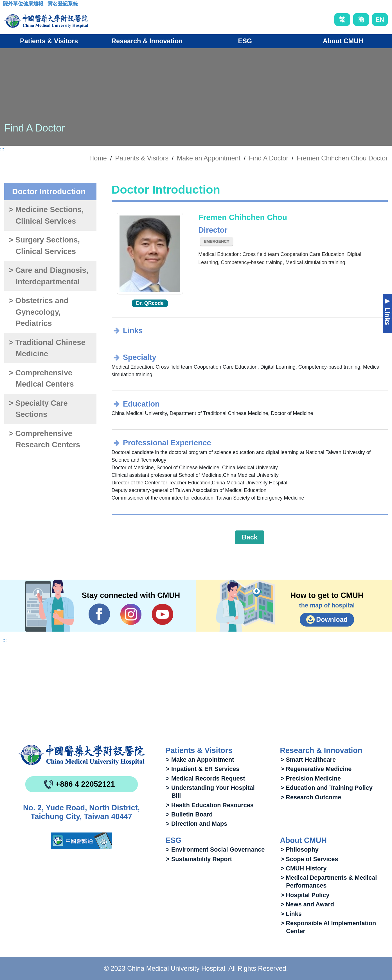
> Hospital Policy (305, 895)
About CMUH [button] (343, 41)
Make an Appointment (209, 158)
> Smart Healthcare (308, 760)
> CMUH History (304, 868)
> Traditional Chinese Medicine (47, 348)
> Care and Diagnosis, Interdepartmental (49, 276)
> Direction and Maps (197, 824)
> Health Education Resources (210, 805)
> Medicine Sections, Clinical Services (46, 215)
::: (7, 5)
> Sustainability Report (199, 859)
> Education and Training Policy (327, 788)
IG (131, 614)
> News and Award (307, 904)
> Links (291, 914)
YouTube (162, 614)
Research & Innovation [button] (147, 41)
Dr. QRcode (150, 303)
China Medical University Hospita (82, 755)
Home (98, 158)
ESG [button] (245, 41)
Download (332, 620)
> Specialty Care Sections (38, 409)
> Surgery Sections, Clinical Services (44, 246)
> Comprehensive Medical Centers (41, 379)
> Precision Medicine (311, 778)
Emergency (217, 241)
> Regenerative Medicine (316, 769)
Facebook (99, 614)
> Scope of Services (309, 859)
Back (250, 537)
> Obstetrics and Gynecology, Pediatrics (39, 312)
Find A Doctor (269, 158)
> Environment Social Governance (215, 849)
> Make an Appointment (200, 760)
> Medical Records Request (205, 778)
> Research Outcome (311, 797)
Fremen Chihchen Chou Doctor (342, 158)
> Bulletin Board (189, 814)
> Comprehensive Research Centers (44, 439)
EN (380, 20)
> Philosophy (300, 849)
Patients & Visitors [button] (49, 41)
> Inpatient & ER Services (203, 769)
